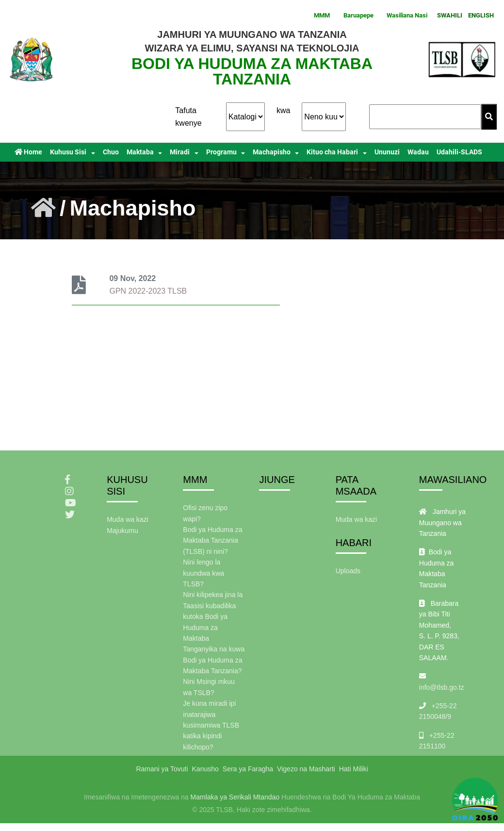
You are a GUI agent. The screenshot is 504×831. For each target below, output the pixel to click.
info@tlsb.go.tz (442, 687)
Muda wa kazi (128, 519)
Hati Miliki (354, 769)
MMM (322, 15)
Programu (221, 152)
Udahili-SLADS (459, 152)
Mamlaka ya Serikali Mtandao (235, 797)
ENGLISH (481, 15)
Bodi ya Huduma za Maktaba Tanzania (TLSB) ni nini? (212, 540)
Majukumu (122, 531)
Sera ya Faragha (248, 769)
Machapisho (272, 152)
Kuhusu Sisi (68, 152)
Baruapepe (358, 15)
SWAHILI (450, 15)
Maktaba (140, 152)
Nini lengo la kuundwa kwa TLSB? (203, 573)
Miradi (180, 152)
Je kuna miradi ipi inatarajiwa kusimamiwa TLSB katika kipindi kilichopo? (211, 725)
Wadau (418, 152)
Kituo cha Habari (332, 152)
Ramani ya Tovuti (162, 769)
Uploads (348, 571)
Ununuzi (387, 152)
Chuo (111, 152)
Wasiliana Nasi (407, 15)
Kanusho (205, 769)
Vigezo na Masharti (306, 769)
